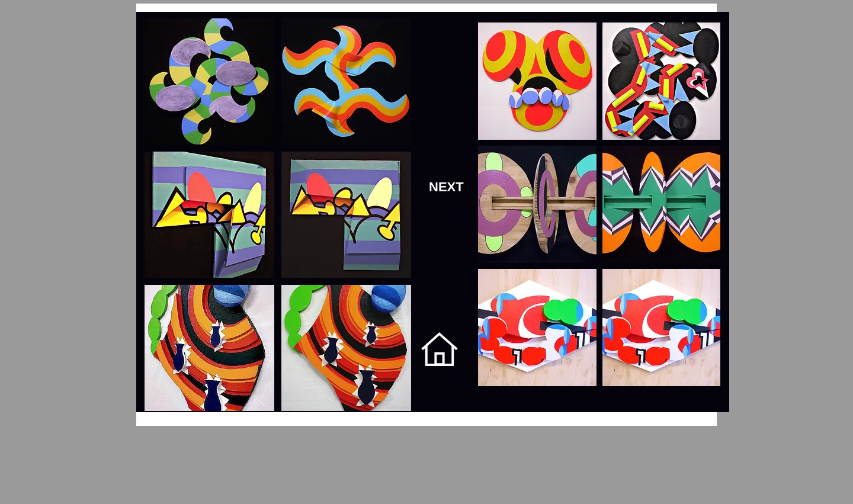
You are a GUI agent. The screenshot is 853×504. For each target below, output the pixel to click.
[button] (537, 81)
